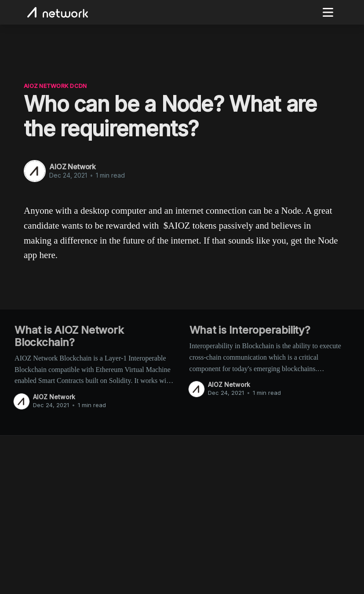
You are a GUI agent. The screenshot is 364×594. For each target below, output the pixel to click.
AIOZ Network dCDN (55, 86)
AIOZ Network (73, 167)
